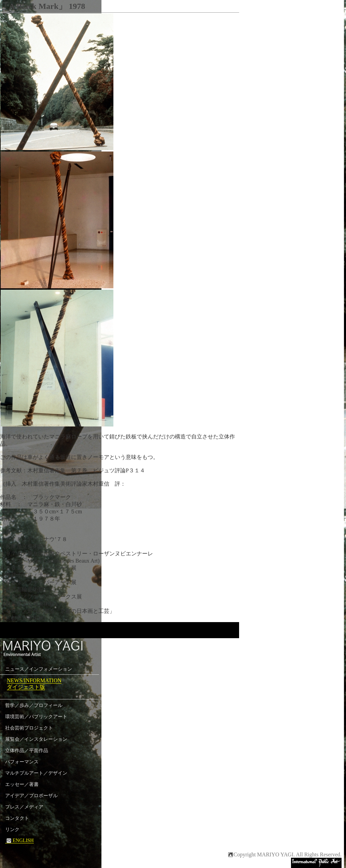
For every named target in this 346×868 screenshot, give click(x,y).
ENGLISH (19, 840)
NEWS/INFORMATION (34, 680)
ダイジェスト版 (26, 687)
